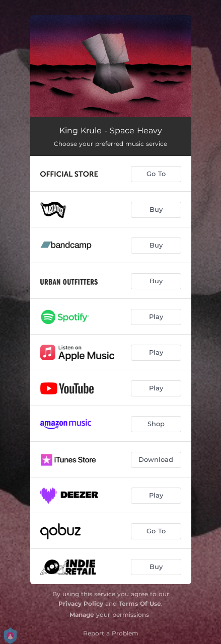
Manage (82, 615)
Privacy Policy (81, 603)
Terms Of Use (140, 603)
